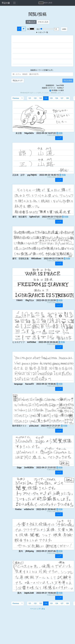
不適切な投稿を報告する (55, 135)
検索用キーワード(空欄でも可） (42, 70)
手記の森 (6, 3)
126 (57, 98)
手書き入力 (31, 22)
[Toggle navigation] (14, 3)
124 (46, 98)
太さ (44, 29)
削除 (60, 133)
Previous (16, 98)
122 (35, 98)
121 (30, 98)
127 (62, 98)
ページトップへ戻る (38, 609)
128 (67, 98)
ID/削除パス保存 (58, 90)
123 (40, 98)
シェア (59, 138)
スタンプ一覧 (43, 32)
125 (51, 98)
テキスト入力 (43, 22)
